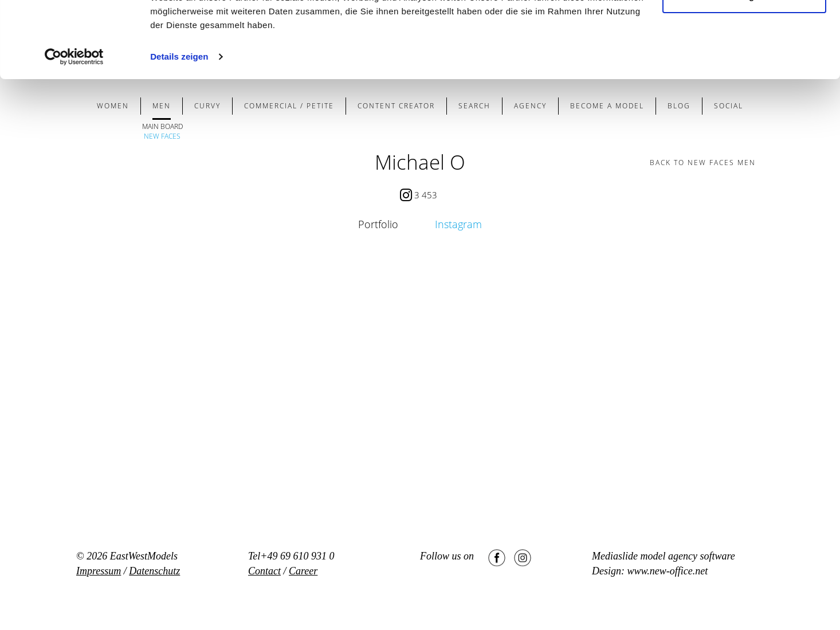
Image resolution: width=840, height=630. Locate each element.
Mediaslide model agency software (664, 556)
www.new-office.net (668, 571)
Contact (264, 571)
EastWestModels (144, 556)
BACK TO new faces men (703, 163)
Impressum (99, 571)
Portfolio (378, 224)
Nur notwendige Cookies (744, 68)
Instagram (458, 224)
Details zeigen (179, 128)
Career (303, 571)
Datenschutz (154, 571)
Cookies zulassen (744, 30)
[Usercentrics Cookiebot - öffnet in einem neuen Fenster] (74, 128)
